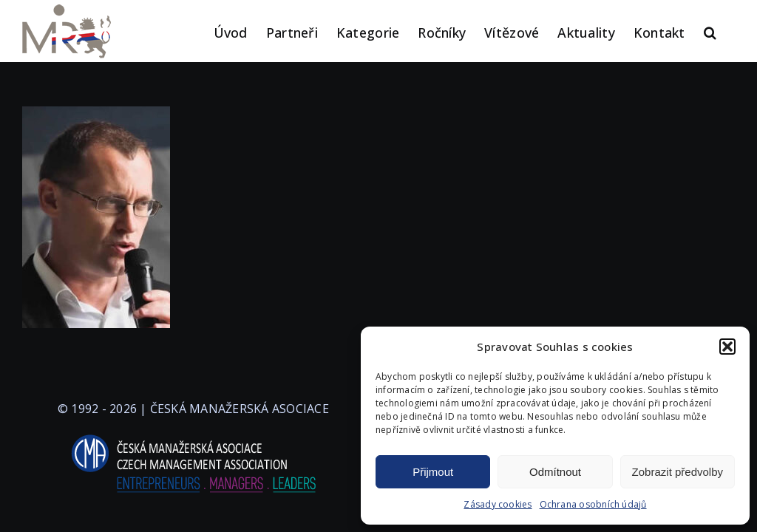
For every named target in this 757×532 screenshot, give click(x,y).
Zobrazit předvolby (678, 472)
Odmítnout (555, 472)
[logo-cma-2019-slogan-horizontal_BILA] (193, 435)
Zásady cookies (498, 504)
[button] (727, 347)
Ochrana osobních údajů (593, 504)
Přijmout (433, 472)
